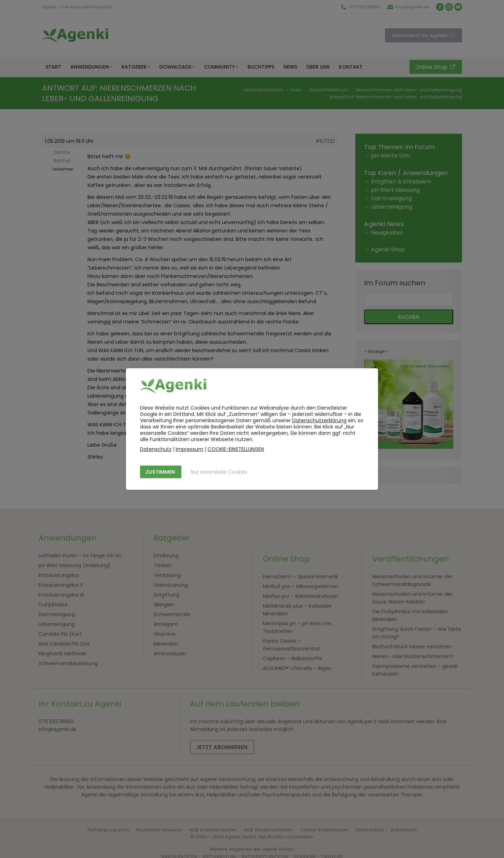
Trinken (163, 565)
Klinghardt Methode (62, 654)
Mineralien (166, 644)
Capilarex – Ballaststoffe (293, 658)
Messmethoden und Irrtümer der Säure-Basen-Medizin (412, 598)
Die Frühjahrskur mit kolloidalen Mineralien (410, 615)
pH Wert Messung (395, 190)
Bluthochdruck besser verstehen (412, 647)
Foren (296, 90)
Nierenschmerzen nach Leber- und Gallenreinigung (409, 90)
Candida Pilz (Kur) (60, 634)
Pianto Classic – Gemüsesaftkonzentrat (292, 645)
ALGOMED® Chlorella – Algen (297, 668)
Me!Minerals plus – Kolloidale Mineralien (297, 610)
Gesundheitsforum (264, 90)
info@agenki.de (412, 7)
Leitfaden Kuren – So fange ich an (80, 556)
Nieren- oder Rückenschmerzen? (413, 656)
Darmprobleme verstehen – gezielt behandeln (415, 670)
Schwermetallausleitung (68, 663)
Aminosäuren (170, 654)
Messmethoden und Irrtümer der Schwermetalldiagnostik (412, 580)
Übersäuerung (171, 585)
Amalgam (166, 624)
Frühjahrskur (53, 605)
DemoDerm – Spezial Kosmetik (300, 577)
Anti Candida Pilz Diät (64, 644)
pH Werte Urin (390, 156)
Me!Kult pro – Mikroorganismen (300, 586)
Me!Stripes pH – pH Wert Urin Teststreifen (297, 627)
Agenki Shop (388, 249)
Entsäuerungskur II (61, 585)
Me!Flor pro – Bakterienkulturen (300, 596)
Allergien (164, 605)
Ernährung (166, 556)
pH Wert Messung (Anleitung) (75, 565)
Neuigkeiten (387, 233)
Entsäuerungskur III (61, 595)
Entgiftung (166, 595)
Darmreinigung (391, 198)
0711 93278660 (364, 7)
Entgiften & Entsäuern (401, 182)
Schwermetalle (172, 614)
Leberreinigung (391, 207)
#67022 (325, 141)
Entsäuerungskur (59, 575)
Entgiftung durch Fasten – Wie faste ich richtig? (417, 633)
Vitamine (165, 634)
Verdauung (167, 575)
